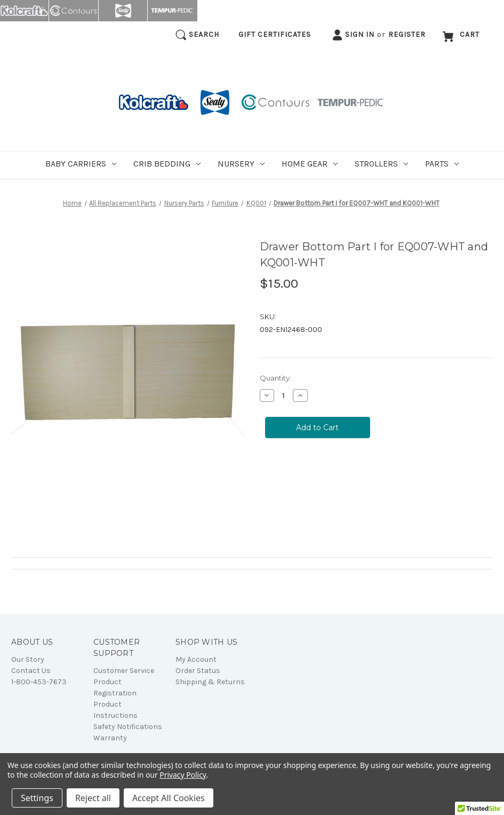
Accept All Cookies (169, 798)
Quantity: (275, 378)
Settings (37, 798)
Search (197, 35)
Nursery (241, 164)
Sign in (353, 35)
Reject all (93, 798)
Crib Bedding (167, 164)
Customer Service (124, 671)
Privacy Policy (183, 775)
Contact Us (31, 671)
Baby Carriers (81, 164)
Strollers (381, 164)
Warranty (110, 738)
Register (407, 34)
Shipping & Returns (210, 682)
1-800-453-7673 (39, 682)
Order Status (198, 671)
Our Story (28, 659)
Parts (442, 164)
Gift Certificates (275, 34)
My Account (196, 659)
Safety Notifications (128, 727)
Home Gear (310, 164)
